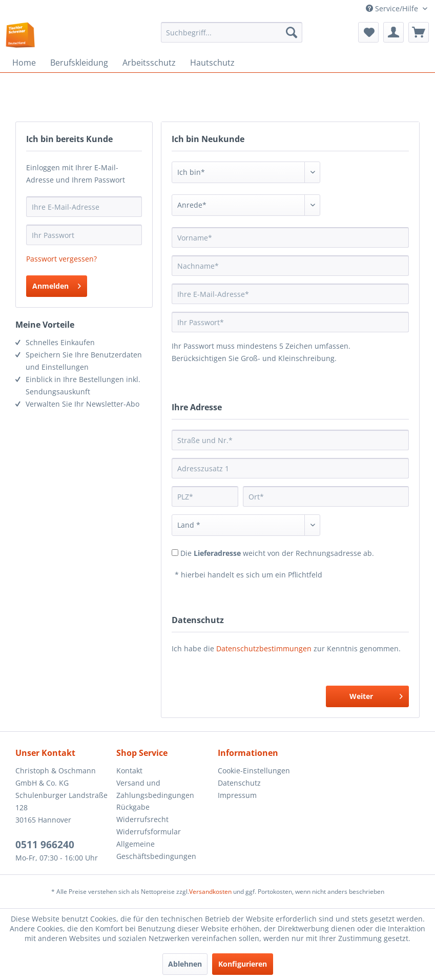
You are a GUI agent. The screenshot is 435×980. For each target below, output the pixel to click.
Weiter (376, 695)
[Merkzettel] (368, 32)
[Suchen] (292, 32)
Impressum (237, 795)
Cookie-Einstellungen (254, 771)
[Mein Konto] (393, 32)
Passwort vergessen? (61, 259)
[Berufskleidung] (79, 63)
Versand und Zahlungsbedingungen (155, 789)
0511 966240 (45, 845)
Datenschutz (239, 783)
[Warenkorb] (419, 32)
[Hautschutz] (212, 63)
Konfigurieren (243, 964)
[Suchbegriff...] (232, 32)
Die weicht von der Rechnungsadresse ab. (277, 553)
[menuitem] (232, 32)
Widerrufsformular (149, 832)
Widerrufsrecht (142, 819)
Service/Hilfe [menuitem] (393, 8)
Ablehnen (185, 964)
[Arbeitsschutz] (149, 63)
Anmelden (57, 284)
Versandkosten (210, 892)
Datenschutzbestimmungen (264, 648)
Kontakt (129, 771)
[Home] (24, 63)
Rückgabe (133, 807)
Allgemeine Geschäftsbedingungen (156, 850)
